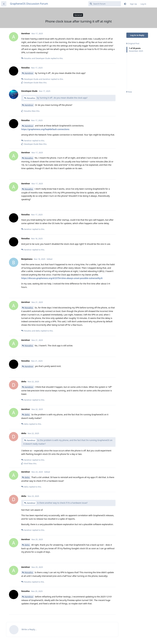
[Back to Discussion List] (4, 4)
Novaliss (31, 98)
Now (129, 92)
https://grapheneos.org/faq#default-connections (45, 129)
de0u (27, 415)
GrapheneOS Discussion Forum (29, 4)
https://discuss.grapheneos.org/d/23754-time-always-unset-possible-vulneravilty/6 (62, 278)
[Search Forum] (105, 4)
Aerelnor (29, 73)
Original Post (133, 43)
